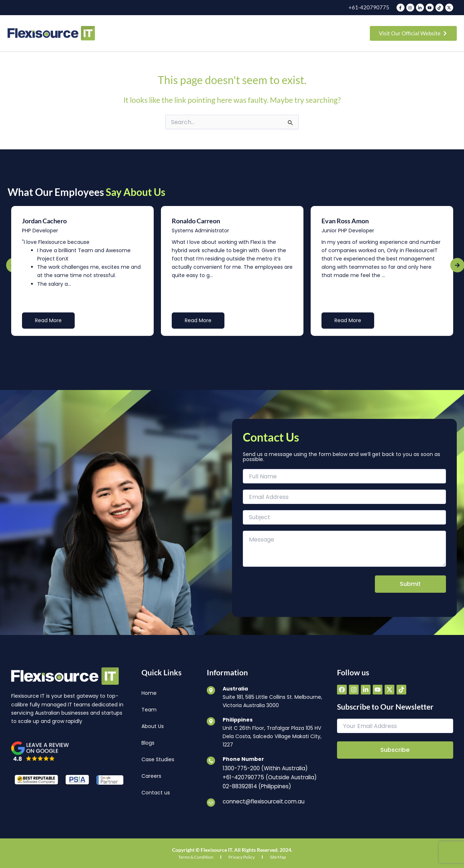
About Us (153, 726)
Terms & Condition (196, 854)
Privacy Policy (242, 854)
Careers (151, 776)
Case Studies (158, 759)
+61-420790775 (371, 7)
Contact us (156, 793)
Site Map (278, 854)
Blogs (148, 743)
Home (149, 693)
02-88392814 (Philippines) (255, 784)
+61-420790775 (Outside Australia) (267, 776)
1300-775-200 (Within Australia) (263, 768)
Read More (48, 320)
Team (149, 710)
